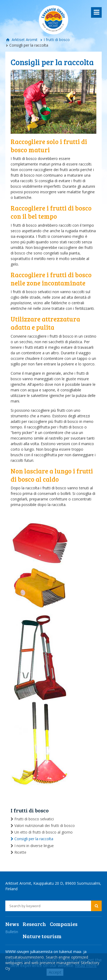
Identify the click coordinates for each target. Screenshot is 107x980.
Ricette (20, 852)
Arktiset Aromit (24, 40)
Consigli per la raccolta (34, 839)
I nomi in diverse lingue (34, 846)
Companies (64, 924)
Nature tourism (42, 936)
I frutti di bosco (57, 40)
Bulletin (12, 932)
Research (34, 924)
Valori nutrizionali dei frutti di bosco (45, 825)
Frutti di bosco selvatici (34, 819)
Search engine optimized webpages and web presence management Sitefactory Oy (52, 963)
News (12, 924)
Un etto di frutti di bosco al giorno (44, 832)
